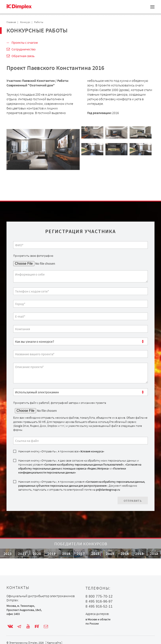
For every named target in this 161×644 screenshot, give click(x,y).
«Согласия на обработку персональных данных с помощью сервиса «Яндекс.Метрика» (80, 466)
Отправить (133, 501)
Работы (39, 22)
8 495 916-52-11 (99, 607)
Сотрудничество (24, 49)
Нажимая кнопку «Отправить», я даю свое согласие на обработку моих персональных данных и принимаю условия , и (80, 467)
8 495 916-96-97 (99, 602)
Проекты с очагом (25, 42)
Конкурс (25, 22)
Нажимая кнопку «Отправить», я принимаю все (61, 451)
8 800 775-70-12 (99, 597)
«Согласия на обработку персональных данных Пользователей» (84, 464)
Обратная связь (23, 56)
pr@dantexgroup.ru (108, 490)
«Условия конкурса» (92, 451)
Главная (11, 22)
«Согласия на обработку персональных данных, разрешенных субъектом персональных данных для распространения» (82, 484)
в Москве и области (98, 619)
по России (92, 623)
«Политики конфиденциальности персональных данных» (72, 470)
